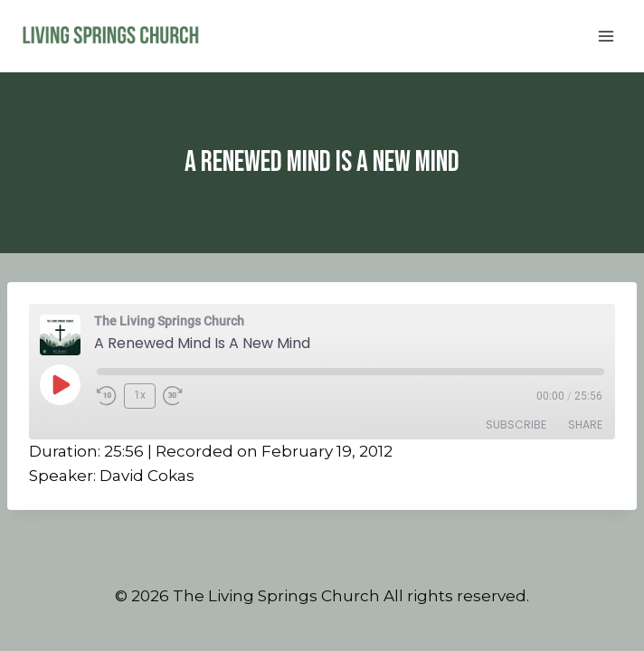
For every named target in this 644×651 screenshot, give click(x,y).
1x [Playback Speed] (140, 395)
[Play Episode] (60, 384)
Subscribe (516, 425)
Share (585, 425)
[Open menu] (606, 36)
